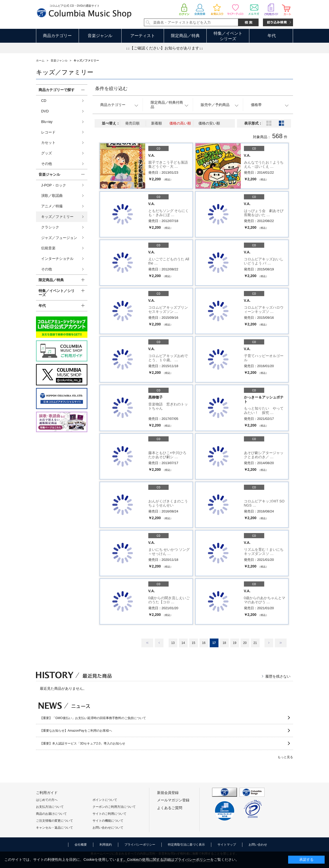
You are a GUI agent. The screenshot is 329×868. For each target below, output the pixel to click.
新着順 (157, 123)
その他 (47, 164)
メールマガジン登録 (173, 800)
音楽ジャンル (100, 36)
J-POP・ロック (54, 185)
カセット (48, 143)
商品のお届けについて (51, 814)
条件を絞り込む (111, 88)
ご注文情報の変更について (54, 821)
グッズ (47, 153)
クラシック (50, 227)
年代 (272, 36)
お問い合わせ (258, 845)
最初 (147, 643)
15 (193, 643)
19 (235, 643)
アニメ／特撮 (52, 206)
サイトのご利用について (109, 814)
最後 (281, 643)
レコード (48, 132)
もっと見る (285, 757)
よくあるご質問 (170, 808)
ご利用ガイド (47, 793)
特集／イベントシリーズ (228, 36)
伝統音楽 (48, 248)
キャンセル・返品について (54, 828)
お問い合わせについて (108, 828)
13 (173, 643)
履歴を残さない (278, 676)
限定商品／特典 (185, 36)
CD (44, 101)
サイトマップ (227, 845)
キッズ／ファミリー (57, 217)
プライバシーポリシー (140, 845)
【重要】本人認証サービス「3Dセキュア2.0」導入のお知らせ (83, 743)
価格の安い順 (209, 123)
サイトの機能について (108, 821)
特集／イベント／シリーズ (57, 293)
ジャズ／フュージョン (59, 238)
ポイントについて (105, 800)
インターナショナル (57, 259)
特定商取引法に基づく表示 (186, 845)
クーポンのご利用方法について (114, 807)
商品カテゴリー (57, 36)
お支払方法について (50, 807)
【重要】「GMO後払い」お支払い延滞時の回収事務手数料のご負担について (93, 718)
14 (183, 643)
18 (224, 643)
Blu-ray (47, 122)
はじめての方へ (47, 800)
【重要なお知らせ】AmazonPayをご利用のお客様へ (76, 731)
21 (255, 643)
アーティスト (143, 36)
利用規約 (106, 845)
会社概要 (81, 845)
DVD (45, 111)
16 (204, 643)
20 (245, 643)
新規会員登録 (168, 793)
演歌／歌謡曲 (52, 196)
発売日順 (132, 123)
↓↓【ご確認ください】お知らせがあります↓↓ (164, 48)
